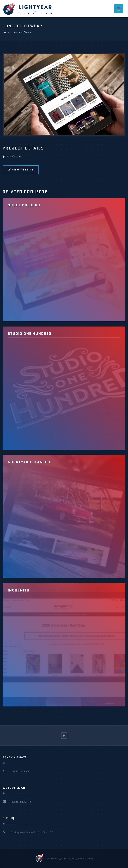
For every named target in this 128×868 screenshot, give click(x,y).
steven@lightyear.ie (20, 802)
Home (6, 32)
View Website (21, 170)
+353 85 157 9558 (19, 771)
